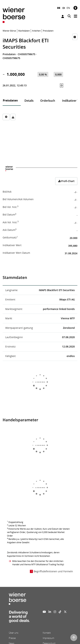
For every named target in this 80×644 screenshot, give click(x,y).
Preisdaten (10, 100)
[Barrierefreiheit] (75, 8)
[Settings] (6, 117)
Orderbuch (48, 101)
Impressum (48, 638)
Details (29, 101)
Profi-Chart (66, 181)
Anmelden (63, 16)
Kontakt (47, 633)
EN (68, 8)
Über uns (14, 633)
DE (59, 8)
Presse (12, 638)
